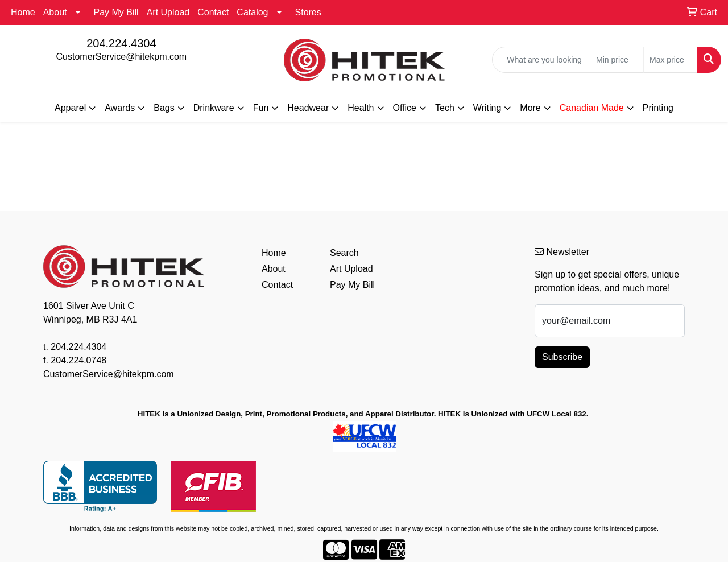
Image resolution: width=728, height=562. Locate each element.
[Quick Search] (541, 60)
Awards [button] (120, 108)
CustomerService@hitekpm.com (122, 57)
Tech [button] (445, 108)
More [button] (530, 108)
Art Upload (168, 12)
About (55, 12)
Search (344, 253)
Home (23, 12)
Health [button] (361, 108)
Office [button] (405, 108)
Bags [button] (164, 108)
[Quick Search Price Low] (617, 60)
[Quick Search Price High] (670, 60)
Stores (308, 12)
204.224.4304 (121, 43)
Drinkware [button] (214, 108)
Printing (658, 108)
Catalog (252, 12)
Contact (213, 12)
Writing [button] (487, 108)
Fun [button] (261, 108)
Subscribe (562, 357)
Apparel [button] (70, 108)
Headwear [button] (308, 108)
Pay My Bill (116, 12)
